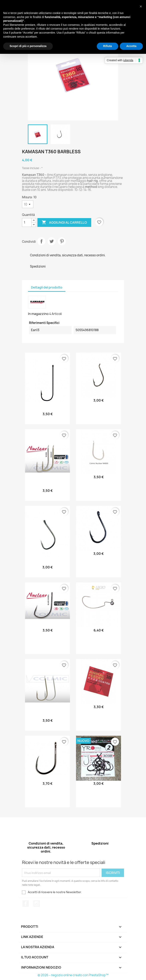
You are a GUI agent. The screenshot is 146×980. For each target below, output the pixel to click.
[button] (141, 6)
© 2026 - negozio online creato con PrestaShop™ (73, 975)
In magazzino (38, 314)
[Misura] (28, 204)
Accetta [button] (131, 46)
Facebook (26, 904)
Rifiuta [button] (108, 46)
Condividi (41, 241)
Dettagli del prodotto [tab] (47, 287)
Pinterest (62, 241)
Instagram (37, 904)
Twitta (52, 241)
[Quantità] (27, 222)
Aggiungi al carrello (64, 222)
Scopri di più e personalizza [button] (28, 46)
